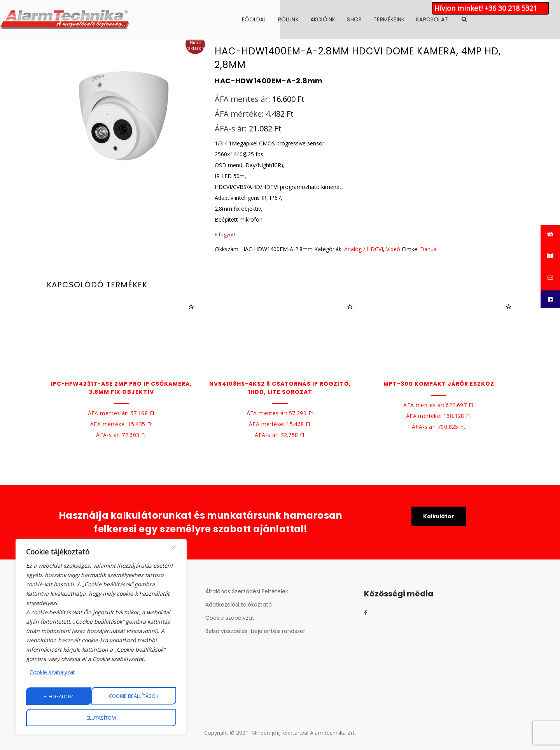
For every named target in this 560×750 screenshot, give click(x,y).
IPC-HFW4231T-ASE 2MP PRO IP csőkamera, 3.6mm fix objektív (121, 388)
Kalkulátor (439, 517)
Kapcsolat (479, 19)
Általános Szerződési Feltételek (247, 591)
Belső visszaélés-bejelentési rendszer (255, 631)
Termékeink (436, 19)
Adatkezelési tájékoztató (239, 605)
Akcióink (370, 19)
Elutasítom (144, 696)
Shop (401, 19)
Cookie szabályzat (52, 672)
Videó (393, 249)
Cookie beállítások (69, 696)
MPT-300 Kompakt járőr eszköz (439, 384)
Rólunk (335, 19)
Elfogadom (101, 718)
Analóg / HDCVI (364, 249)
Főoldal (301, 19)
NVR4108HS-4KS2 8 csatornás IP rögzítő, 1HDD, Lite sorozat (280, 388)
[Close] (174, 547)
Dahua (428, 249)
